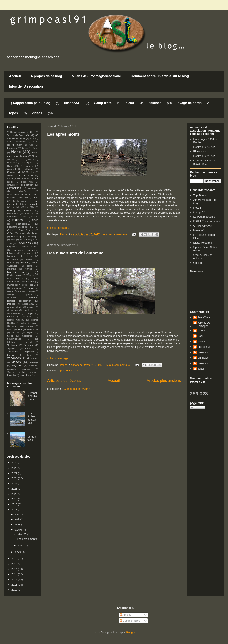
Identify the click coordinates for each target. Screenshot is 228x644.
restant (11, 317)
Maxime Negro (14, 275)
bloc (13, 159)
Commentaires (130, 621)
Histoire (34, 233)
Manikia (29, 269)
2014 (15, 569)
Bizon (35, 148)
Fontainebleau (22, 224)
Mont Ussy (28, 282)
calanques (27, 163)
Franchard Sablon (16, 227)
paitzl (200, 369)
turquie (11, 355)
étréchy (28, 210)
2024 (15, 473)
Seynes (30, 333)
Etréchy (11, 210)
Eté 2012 (30, 207)
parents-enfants (15, 307)
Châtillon (30, 172)
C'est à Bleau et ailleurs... (203, 257)
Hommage (16, 236)
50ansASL (72, 103)
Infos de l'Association (26, 86)
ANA (9, 142)
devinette (23, 198)
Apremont (64, 370)
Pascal (201, 341)
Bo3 (22, 159)
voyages (17, 366)
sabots (10, 330)
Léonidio (11, 263)
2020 (15, 494)
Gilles (10, 230)
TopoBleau (12, 349)
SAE (20, 329)
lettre (30, 266)
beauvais (12, 148)
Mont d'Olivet (15, 279)
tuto (29, 355)
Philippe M (204, 347)
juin (17, 514)
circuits (11, 185)
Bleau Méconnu (203, 243)
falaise (35, 216)
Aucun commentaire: (116, 234)
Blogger (130, 632)
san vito (16, 333)
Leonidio (29, 260)
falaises (155, 103)
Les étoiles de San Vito (32, 418)
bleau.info (199, 230)
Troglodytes (29, 352)
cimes (10, 176)
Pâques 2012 (28, 304)
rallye (30, 313)
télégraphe (28, 345)
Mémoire (30, 275)
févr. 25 (22, 534)
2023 (15, 478)
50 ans (11, 135)
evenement (12, 214)
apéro (35, 142)
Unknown (203, 352)
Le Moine (12, 260)
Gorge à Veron (26, 230)
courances (33, 188)
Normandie (17, 288)
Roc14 (197, 208)
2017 (15, 509)
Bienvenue (200, 151)
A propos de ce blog (46, 76)
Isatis (13, 240)
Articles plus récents (64, 381)
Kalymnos (24, 243)
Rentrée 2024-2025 (205, 156)
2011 (15, 585)
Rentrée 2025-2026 (205, 147)
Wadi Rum (25, 375)
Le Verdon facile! (32, 437)
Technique (13, 345)
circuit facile (26, 175)
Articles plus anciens (164, 381)
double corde (20, 201)
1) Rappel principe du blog (30, 103)
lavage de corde (189, 103)
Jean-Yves (204, 317)
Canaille (29, 166)
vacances (14, 358)
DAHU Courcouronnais (207, 221)
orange (10, 295)
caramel (12, 169)
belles (25, 148)
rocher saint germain (23, 326)
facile (24, 217)
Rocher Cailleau (16, 320)
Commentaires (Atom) (77, 389)
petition (31, 307)
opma (32, 291)
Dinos (35, 198)
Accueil (15, 76)
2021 (15, 489)
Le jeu (31, 256)
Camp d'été (103, 103)
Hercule (23, 233)
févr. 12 (22, 545)
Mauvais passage (19, 272)
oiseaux (21, 291)
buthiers (11, 163)
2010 (15, 590)
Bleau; (35, 156)
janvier (19, 552)
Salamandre (32, 330)
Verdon (35, 359)
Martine (202, 331)
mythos (11, 285)
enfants (34, 204)
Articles (126, 615)
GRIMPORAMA (203, 226)
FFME (35, 220)
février (19, 530)
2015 (15, 564)
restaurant (28, 317)
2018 (15, 504)
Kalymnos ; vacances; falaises (23, 247)
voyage (34, 362)
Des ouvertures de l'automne (75, 253)
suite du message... (59, 228)
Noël (200, 336)
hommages (33, 237)
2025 (15, 468)
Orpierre (28, 295)
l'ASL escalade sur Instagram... (204, 162)
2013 (15, 574)
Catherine (28, 169)
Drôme (22, 204)
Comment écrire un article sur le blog (160, 76)
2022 (15, 484)
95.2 (32, 138)
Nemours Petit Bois (28, 285)
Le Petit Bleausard (204, 217)
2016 (15, 558)
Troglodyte (13, 352)
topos (14, 113)
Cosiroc (198, 263)
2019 (15, 499)
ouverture (12, 298)
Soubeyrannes (14, 339)
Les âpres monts (64, 134)
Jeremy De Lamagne (204, 324)
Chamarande (14, 172)
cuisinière (23, 191)
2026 (15, 463)
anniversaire (22, 142)
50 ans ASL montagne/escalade (96, 76)
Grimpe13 (199, 212)
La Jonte (28, 253)
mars (18, 524)
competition (27, 185)
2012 (15, 579)
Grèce (10, 233)
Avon (31, 145)
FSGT (32, 227)
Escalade (16, 207)
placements (13, 310)
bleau (130, 103)
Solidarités (27, 336)
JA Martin (24, 240)
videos (37, 113)
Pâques (11, 304)
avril (17, 519)
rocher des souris (29, 323)
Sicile (10, 336)
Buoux (31, 159)
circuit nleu (27, 182)
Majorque (12, 269)
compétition (14, 188)
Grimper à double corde (32, 396)
